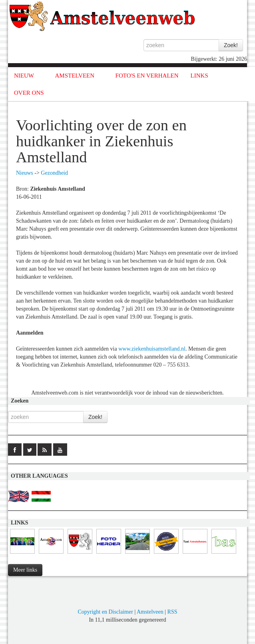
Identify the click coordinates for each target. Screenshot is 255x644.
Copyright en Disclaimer (105, 612)
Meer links (25, 570)
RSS (172, 612)
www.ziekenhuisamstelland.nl (152, 349)
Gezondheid (54, 173)
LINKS (199, 76)
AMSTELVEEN (75, 76)
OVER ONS (29, 93)
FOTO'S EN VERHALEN (147, 76)
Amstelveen (150, 612)
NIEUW (24, 76)
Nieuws (25, 173)
